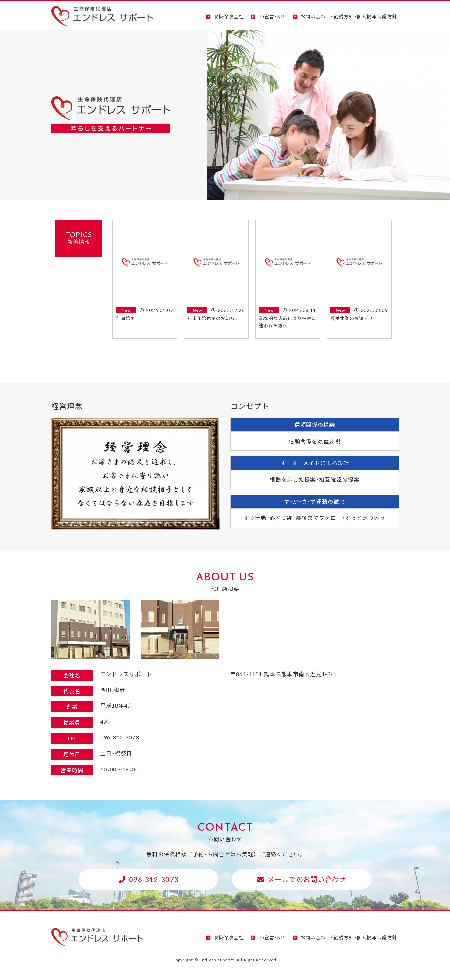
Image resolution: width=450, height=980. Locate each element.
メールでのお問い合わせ (307, 879)
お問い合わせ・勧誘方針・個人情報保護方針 (349, 16)
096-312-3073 (154, 879)
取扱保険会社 (229, 16)
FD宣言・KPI (272, 16)
